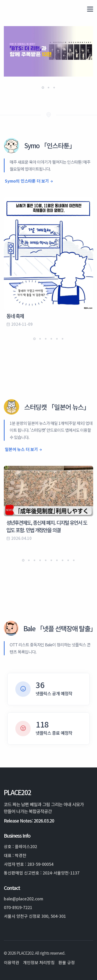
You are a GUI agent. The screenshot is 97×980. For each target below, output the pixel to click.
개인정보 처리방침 (39, 962)
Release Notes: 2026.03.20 (29, 821)
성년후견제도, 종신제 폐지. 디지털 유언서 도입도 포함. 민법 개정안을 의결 (47, 526)
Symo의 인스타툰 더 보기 (27, 181)
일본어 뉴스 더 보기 (21, 449)
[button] (43, 88)
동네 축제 (15, 316)
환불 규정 (67, 962)
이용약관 (11, 962)
